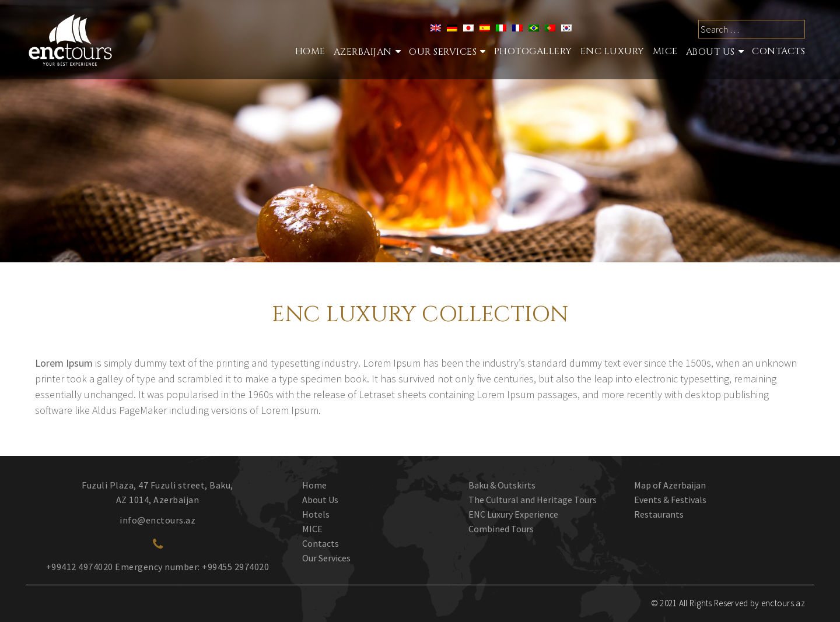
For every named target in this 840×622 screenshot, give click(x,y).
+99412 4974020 (80, 567)
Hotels (316, 514)
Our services (443, 52)
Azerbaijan (363, 52)
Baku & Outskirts (502, 485)
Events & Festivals (670, 500)
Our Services (326, 558)
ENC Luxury (612, 51)
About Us (710, 52)
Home (310, 51)
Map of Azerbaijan (670, 485)
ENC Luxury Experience (513, 514)
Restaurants (659, 514)
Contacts (778, 51)
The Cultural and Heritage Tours (533, 500)
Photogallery (533, 51)
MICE (665, 51)
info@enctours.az (157, 520)
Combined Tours (501, 529)
